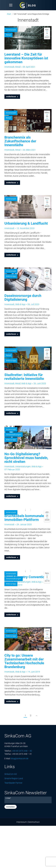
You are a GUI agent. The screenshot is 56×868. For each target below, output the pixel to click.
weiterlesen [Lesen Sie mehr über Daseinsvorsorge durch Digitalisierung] (12, 334)
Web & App (11, 276)
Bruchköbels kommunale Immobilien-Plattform (24, 518)
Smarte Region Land (14, 778)
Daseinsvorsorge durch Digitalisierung (23, 298)
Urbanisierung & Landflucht (26, 223)
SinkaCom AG (11, 774)
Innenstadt (11, 30)
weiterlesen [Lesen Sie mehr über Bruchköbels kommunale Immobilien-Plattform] (12, 557)
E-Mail (8, 798)
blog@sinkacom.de (20, 758)
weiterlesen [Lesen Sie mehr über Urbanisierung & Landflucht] (12, 255)
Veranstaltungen (14, 435)
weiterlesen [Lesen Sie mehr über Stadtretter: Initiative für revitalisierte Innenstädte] (12, 413)
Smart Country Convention (25, 577)
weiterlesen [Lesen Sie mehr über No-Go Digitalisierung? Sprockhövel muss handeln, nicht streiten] (12, 496)
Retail (8, 35)
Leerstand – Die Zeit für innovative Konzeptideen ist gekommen (26, 58)
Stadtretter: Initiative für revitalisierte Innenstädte (24, 377)
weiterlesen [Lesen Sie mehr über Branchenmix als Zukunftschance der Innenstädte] (12, 183)
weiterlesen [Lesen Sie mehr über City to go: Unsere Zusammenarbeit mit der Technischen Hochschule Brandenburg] (12, 701)
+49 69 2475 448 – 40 (22, 751)
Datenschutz (34, 822)
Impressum (22, 822)
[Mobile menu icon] (11, 5)
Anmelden (11, 807)
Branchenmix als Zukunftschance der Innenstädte (20, 141)
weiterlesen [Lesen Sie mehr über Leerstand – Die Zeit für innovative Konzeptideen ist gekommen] (12, 97)
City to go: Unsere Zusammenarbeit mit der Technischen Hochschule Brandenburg (24, 661)
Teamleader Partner (13, 783)
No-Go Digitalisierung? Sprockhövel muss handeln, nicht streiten (26, 458)
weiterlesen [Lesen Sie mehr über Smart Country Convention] (12, 615)
